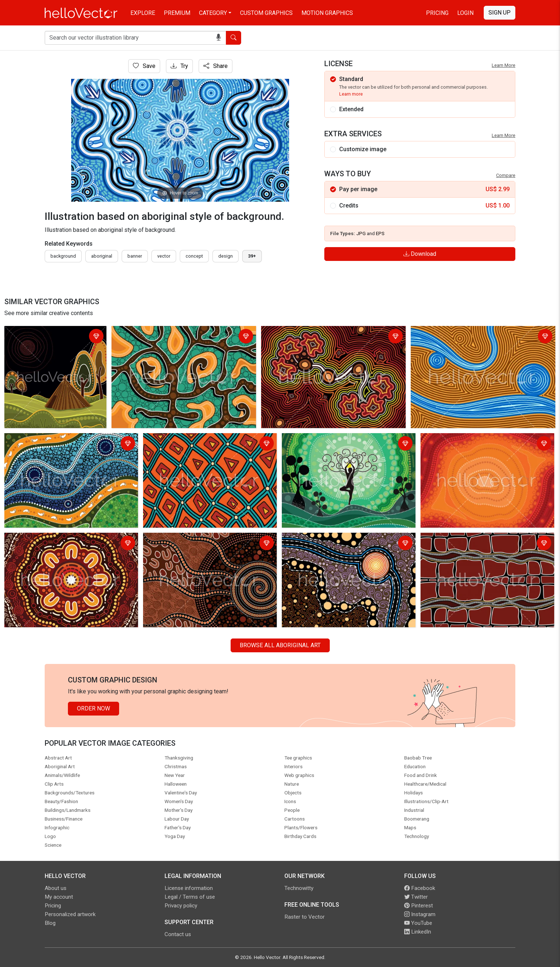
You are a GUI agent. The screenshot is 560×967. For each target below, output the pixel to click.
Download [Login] (420, 254)
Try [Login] (179, 66)
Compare (506, 175)
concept (194, 256)
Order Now (94, 708)
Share (216, 66)
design (226, 256)
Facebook (420, 888)
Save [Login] (144, 66)
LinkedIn (418, 932)
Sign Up (500, 13)
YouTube (418, 923)
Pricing (437, 13)
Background (63, 256)
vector (164, 256)
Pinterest (419, 906)
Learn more (351, 94)
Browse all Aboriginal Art (280, 645)
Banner (135, 256)
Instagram (420, 914)
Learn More (504, 65)
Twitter (416, 897)
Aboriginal (102, 256)
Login (465, 13)
